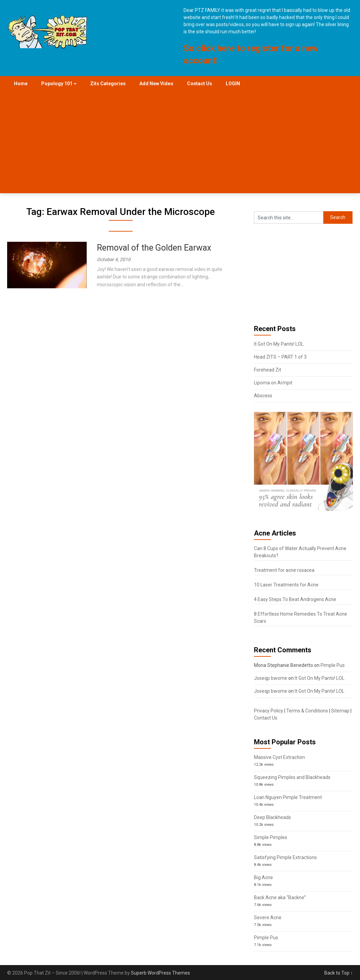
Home (21, 84)
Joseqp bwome (271, 678)
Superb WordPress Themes (160, 973)
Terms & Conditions (307, 711)
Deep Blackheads (272, 817)
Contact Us (200, 84)
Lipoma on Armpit (273, 383)
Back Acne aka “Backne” (280, 897)
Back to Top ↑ (339, 973)
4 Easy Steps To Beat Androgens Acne (295, 599)
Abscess (263, 396)
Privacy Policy (269, 711)
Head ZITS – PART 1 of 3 (280, 357)
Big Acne (263, 877)
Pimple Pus (333, 665)
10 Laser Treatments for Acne (286, 585)
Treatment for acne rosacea (284, 570)
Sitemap (340, 711)
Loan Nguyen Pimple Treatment (288, 797)
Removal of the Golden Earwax (154, 248)
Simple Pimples (271, 837)
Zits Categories (108, 84)
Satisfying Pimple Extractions (285, 857)
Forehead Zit (268, 370)
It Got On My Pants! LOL (279, 344)
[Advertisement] (180, 142)
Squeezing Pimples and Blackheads (292, 777)
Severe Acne (268, 918)
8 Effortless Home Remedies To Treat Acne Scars (301, 618)
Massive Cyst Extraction (279, 757)
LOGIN (233, 84)
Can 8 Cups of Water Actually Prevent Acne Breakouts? (300, 552)
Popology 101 (57, 84)
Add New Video (156, 84)
